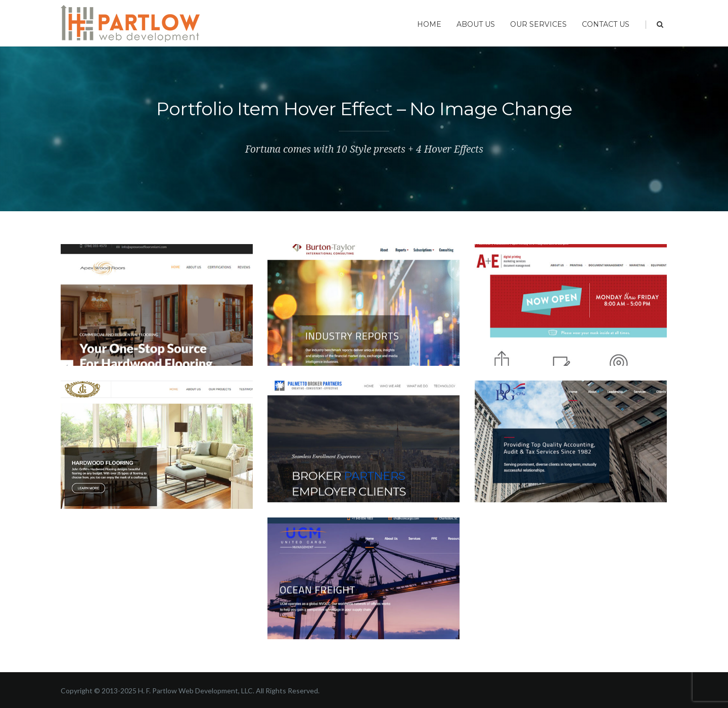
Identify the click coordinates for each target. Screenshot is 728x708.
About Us (476, 24)
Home (429, 24)
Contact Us (606, 24)
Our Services (538, 24)
